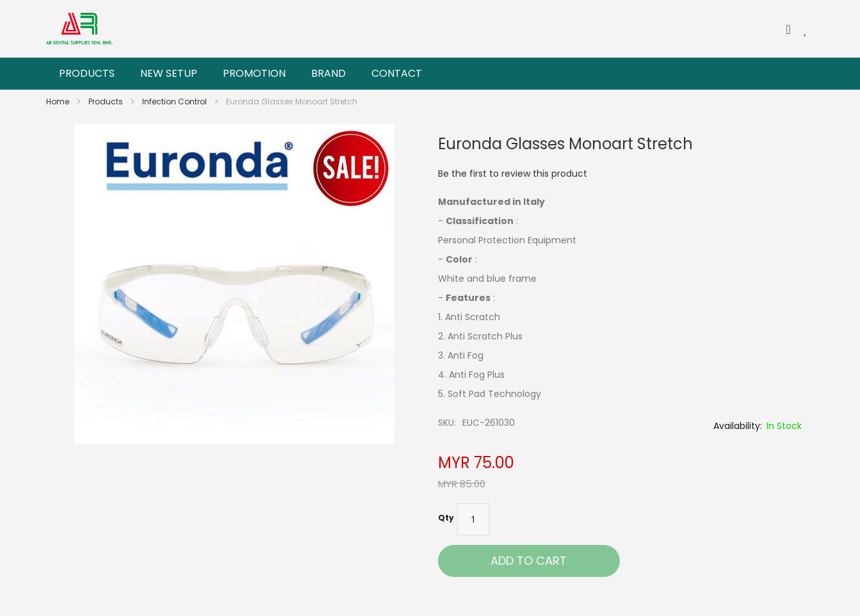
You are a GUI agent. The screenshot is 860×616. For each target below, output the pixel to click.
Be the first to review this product (513, 174)
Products (107, 101)
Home (59, 101)
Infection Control (175, 101)
